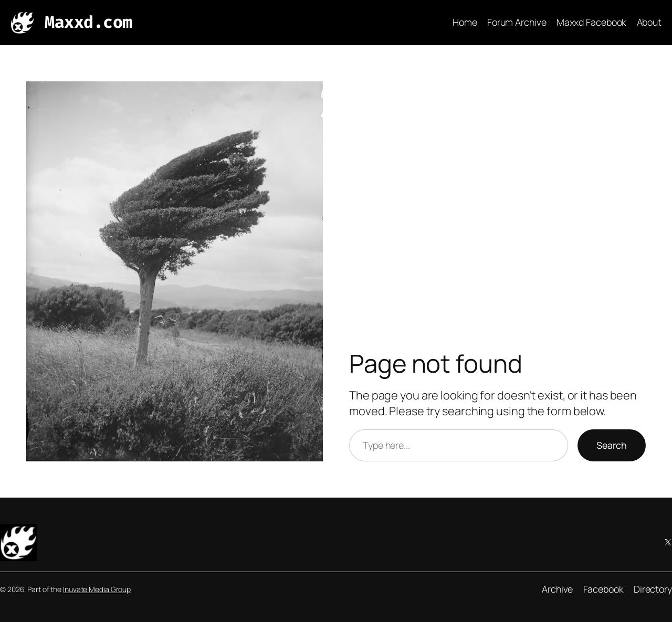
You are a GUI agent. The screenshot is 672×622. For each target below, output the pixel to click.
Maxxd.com (88, 22)
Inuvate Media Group (97, 589)
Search (612, 445)
